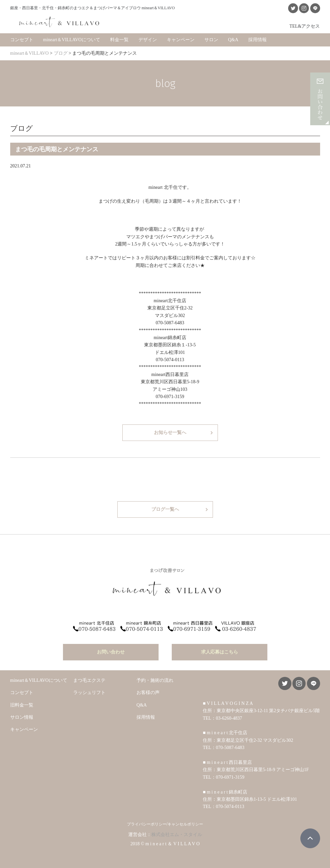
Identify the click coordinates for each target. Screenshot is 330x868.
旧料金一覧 (22, 704)
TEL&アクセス (305, 26)
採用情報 (257, 39)
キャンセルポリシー (185, 823)
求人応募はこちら (220, 651)
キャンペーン (181, 39)
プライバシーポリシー (147, 823)
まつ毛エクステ (89, 679)
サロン (211, 39)
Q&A (233, 39)
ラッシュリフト (89, 692)
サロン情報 (22, 716)
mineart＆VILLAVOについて (72, 39)
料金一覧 (119, 39)
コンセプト (22, 39)
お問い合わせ (111, 651)
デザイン (148, 39)
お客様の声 (148, 692)
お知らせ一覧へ (170, 432)
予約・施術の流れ (155, 679)
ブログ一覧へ (165, 509)
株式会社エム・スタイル (177, 834)
